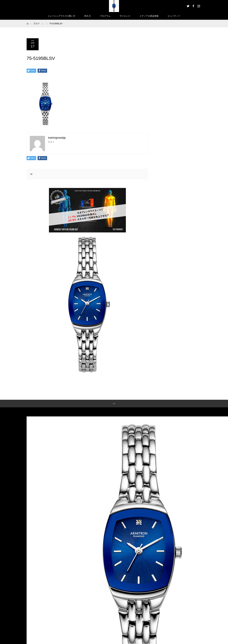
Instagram (198, 5)
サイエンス (125, 16)
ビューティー (174, 16)
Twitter (188, 5)
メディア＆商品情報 (149, 16)
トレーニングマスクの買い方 (61, 16)
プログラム (105, 16)
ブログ (36, 24)
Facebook (193, 5)
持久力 (88, 16)
